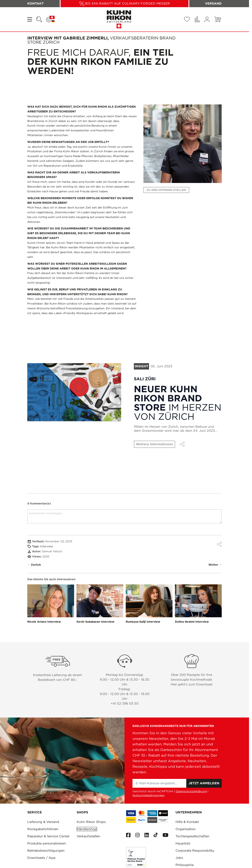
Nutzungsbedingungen (148, 795)
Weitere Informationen (154, 444)
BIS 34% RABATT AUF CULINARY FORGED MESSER (127, 3)
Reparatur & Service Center (48, 836)
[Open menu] (30, 19)
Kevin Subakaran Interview (95, 622)
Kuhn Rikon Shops (91, 822)
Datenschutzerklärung (191, 791)
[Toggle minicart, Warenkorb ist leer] (218, 19)
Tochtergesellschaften (192, 836)
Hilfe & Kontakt (187, 822)
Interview (47, 546)
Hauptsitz (183, 843)
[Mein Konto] (207, 19)
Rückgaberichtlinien (43, 829)
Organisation (186, 829)
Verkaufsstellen (88, 836)
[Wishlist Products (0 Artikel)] (187, 19)
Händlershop (87, 829)
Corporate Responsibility (195, 851)
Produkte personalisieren (47, 843)
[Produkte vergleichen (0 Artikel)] (197, 19)
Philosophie (185, 865)
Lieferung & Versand (43, 822)
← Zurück (34, 565)
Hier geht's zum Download (192, 684)
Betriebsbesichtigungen (46, 851)
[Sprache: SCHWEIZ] (50, 19)
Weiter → (215, 565)
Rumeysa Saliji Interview (143, 622)
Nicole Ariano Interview (44, 622)
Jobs (179, 858)
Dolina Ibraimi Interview (192, 622)
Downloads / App (41, 858)
